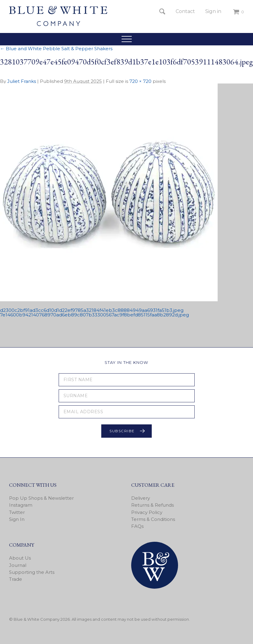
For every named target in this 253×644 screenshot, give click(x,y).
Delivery (141, 498)
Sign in (213, 11)
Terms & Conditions (153, 519)
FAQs (137, 526)
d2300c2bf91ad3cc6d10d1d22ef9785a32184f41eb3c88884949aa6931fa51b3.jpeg (92, 310)
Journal (18, 565)
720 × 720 (140, 81)
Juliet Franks (22, 81)
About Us (20, 558)
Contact (185, 11)
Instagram (21, 505)
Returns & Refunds (152, 505)
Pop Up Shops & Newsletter (41, 498)
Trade (16, 579)
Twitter (17, 512)
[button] (126, 39)
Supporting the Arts (32, 572)
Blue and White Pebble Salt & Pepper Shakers (56, 49)
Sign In (17, 519)
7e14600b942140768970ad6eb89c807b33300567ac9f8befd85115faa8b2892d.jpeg (94, 315)
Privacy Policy (147, 512)
